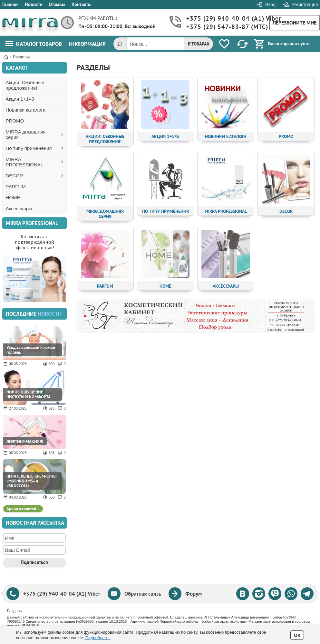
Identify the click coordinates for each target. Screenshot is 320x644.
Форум (194, 594)
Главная (10, 4)
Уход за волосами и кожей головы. (31, 350)
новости (50, 314)
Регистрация (305, 5)
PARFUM (16, 187)
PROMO (15, 121)
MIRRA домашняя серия (26, 134)
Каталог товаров (34, 44)
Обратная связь (143, 594)
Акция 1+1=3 (20, 99)
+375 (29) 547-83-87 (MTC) (224, 27)
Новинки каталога (26, 110)
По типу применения (29, 148)
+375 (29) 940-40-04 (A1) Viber (224, 19)
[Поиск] (120, 44)
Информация (87, 44)
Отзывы (57, 4)
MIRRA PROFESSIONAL (25, 162)
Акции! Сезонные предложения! (25, 85)
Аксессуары (19, 208)
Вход (270, 5)
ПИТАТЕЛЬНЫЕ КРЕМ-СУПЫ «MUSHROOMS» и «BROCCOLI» (31, 481)
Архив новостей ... (23, 509)
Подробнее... (98, 638)
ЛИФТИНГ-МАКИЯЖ (25, 441)
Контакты (82, 4)
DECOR (15, 176)
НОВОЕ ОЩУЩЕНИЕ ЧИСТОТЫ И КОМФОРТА (29, 394)
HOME (13, 198)
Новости (34, 4)
